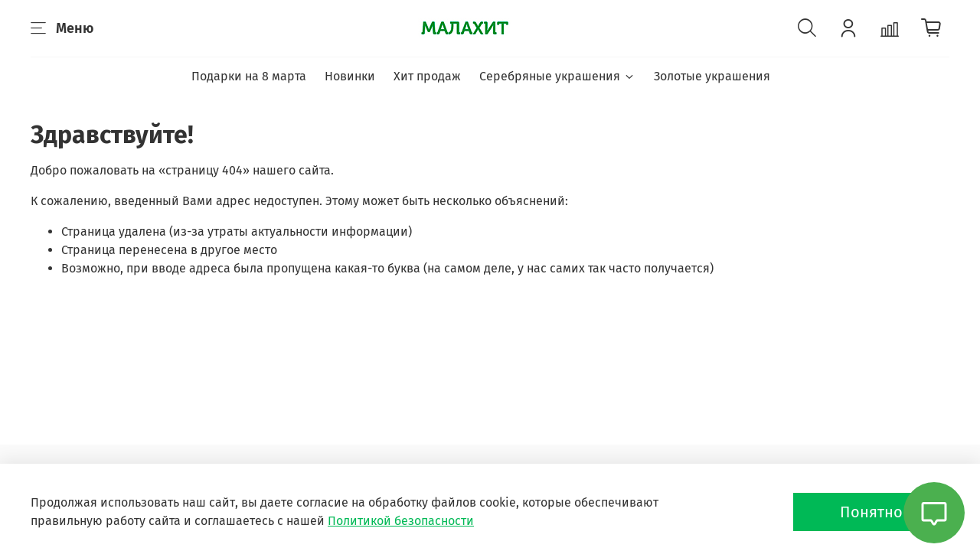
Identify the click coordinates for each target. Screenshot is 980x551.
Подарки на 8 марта (249, 76)
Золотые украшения (712, 76)
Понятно (871, 512)
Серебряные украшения (557, 76)
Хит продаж (427, 76)
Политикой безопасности (401, 521)
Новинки (350, 76)
